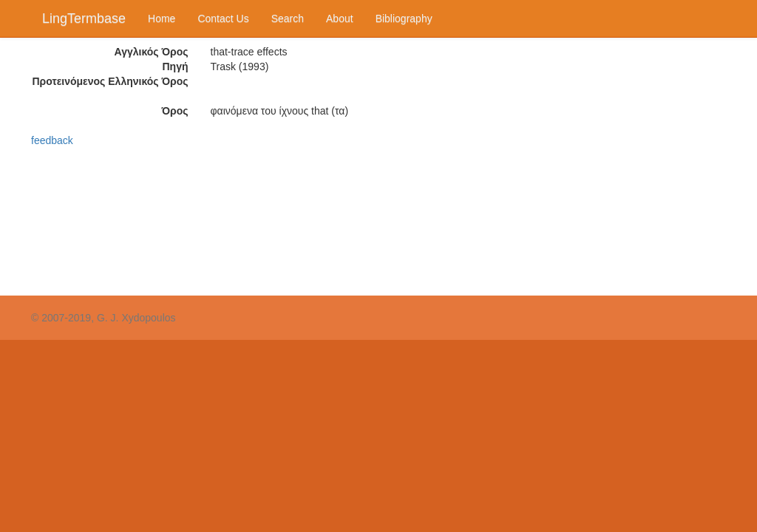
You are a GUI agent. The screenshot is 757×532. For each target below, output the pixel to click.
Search (288, 18)
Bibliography (404, 18)
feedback (52, 140)
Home (162, 18)
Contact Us (223, 18)
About (340, 18)
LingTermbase (84, 18)
